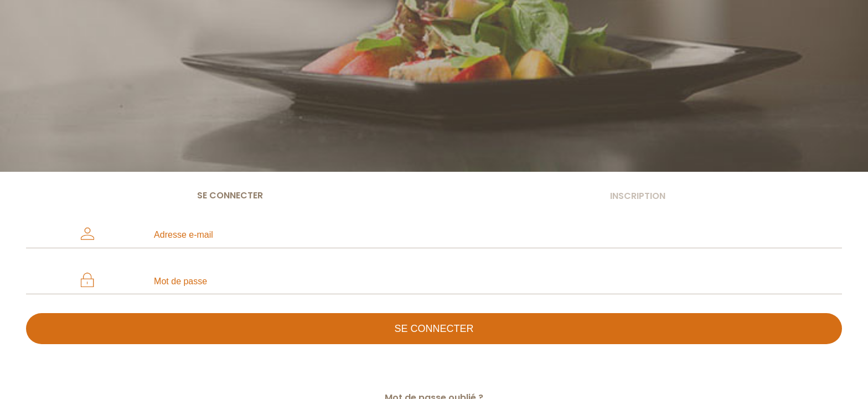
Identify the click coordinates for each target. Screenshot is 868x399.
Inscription (638, 196)
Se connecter (230, 195)
